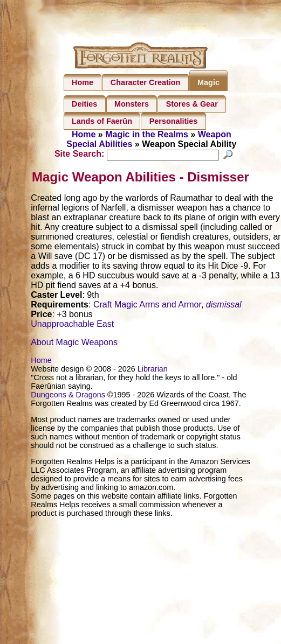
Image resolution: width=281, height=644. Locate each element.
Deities (84, 104)
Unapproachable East (72, 325)
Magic (208, 82)
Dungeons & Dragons (68, 396)
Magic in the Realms (147, 134)
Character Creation (146, 82)
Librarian (153, 370)
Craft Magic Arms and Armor (147, 306)
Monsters (132, 104)
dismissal (224, 306)
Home (83, 82)
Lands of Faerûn (102, 121)
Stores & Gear (192, 104)
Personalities (174, 121)
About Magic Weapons (74, 343)
